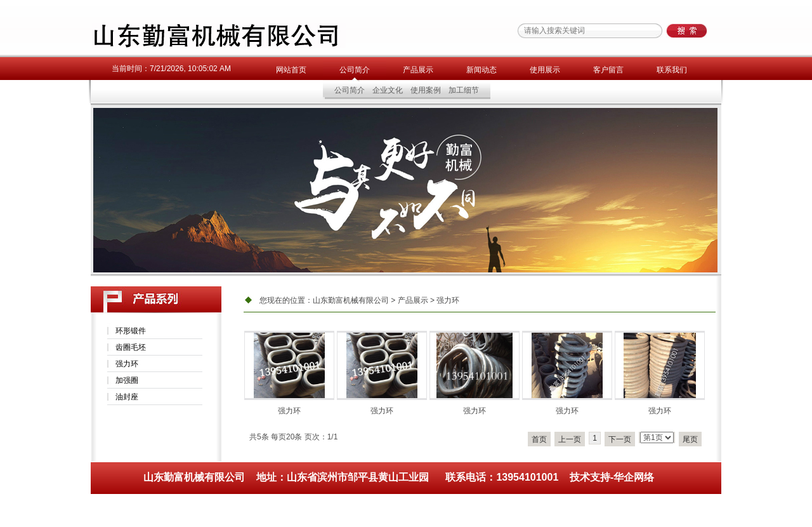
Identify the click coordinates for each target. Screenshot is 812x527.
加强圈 (127, 380)
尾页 (690, 439)
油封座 (127, 397)
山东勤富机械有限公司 (351, 300)
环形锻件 (131, 331)
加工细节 (464, 90)
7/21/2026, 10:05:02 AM (190, 69)
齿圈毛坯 (131, 347)
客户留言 (608, 70)
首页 (539, 439)
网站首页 (291, 70)
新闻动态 (481, 70)
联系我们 (672, 70)
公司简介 (355, 70)
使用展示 (545, 70)
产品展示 (418, 70)
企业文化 (388, 90)
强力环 (127, 364)
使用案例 (426, 90)
